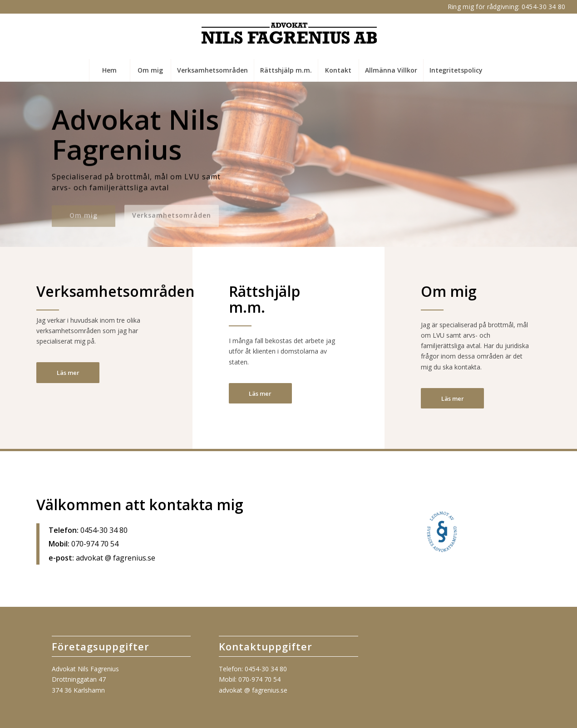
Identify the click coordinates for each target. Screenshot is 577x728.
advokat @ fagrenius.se (253, 690)
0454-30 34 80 (544, 7)
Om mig (84, 214)
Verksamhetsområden (172, 214)
